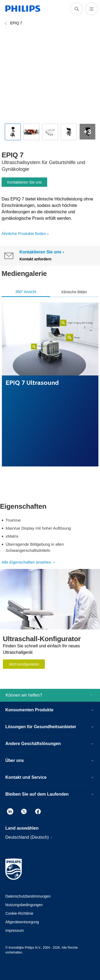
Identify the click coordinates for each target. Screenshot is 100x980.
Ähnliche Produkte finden (24, 233)
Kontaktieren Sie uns (24, 182)
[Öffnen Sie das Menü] (91, 9)
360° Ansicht (26, 292)
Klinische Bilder (74, 292)
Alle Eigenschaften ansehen (27, 562)
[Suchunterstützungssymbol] (77, 9)
